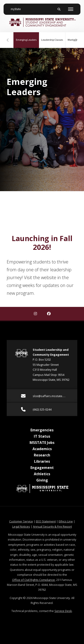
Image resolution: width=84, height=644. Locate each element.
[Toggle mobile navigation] (71, 9)
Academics (42, 449)
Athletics (42, 474)
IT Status (42, 436)
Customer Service (21, 521)
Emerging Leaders (27, 37)
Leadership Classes (52, 40)
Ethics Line (66, 521)
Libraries (42, 461)
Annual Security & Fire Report (52, 526)
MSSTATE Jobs (42, 443)
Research (42, 455)
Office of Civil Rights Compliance (33, 580)
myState (17, 7)
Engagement (42, 468)
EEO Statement (46, 521)
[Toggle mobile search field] (59, 9)
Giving (42, 480)
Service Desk (63, 611)
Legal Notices (21, 526)
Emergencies (42, 430)
